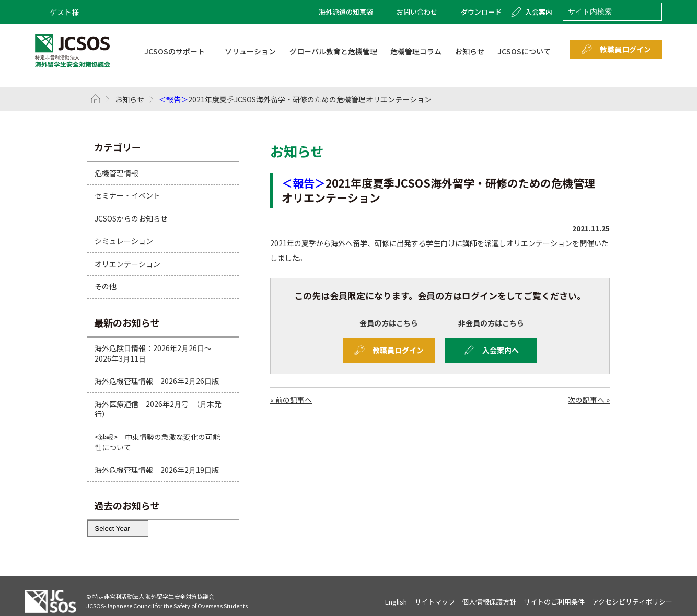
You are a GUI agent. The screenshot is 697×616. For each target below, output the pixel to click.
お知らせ (130, 99)
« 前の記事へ (291, 400)
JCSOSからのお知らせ (131, 218)
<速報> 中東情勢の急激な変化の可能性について (157, 442)
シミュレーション (124, 241)
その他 (106, 286)
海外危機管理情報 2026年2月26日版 (157, 381)
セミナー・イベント (127, 195)
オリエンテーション (127, 264)
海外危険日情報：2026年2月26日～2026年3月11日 (153, 353)
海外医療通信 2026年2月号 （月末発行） (158, 409)
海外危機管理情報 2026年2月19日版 (157, 470)
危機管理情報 (117, 172)
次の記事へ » (589, 400)
